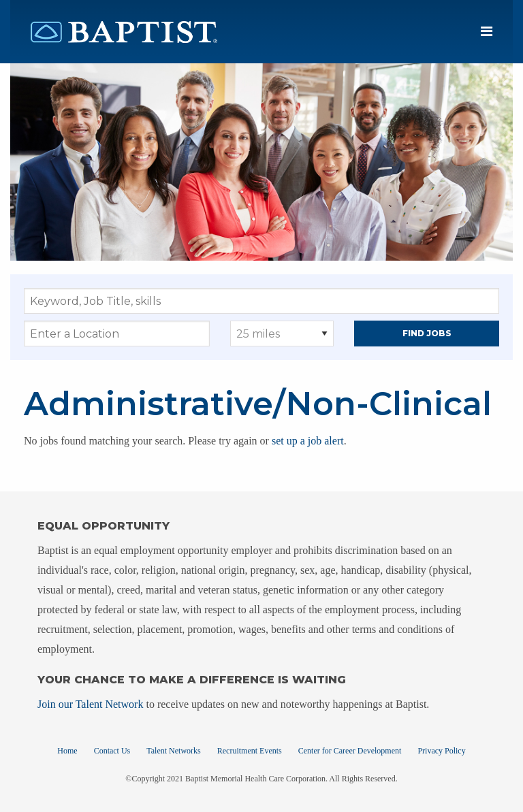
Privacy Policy (441, 751)
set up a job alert (308, 441)
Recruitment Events (250, 751)
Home (67, 751)
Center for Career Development (350, 751)
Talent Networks (173, 751)
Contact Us (112, 751)
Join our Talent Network (90, 704)
